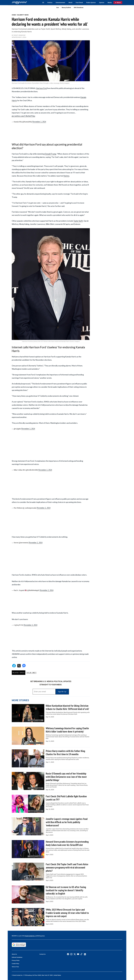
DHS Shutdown (79, 7)
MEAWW (14, 936)
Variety (66, 176)
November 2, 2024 (39, 122)
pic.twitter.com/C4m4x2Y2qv (23, 116)
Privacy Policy (16, 960)
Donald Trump (50, 154)
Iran (58, 7)
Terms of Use (15, 967)
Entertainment (60, 3)
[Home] (19, 3)
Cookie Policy (15, 964)
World (70, 3)
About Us (14, 954)
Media (110, 3)
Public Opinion (91, 3)
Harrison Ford (42, 88)
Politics (50, 3)
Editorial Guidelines (17, 957)
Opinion (102, 3)
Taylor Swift (78, 221)
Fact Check (79, 3)
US (43, 3)
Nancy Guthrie (66, 7)
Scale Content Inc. (30, 936)
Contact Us (42, 954)
